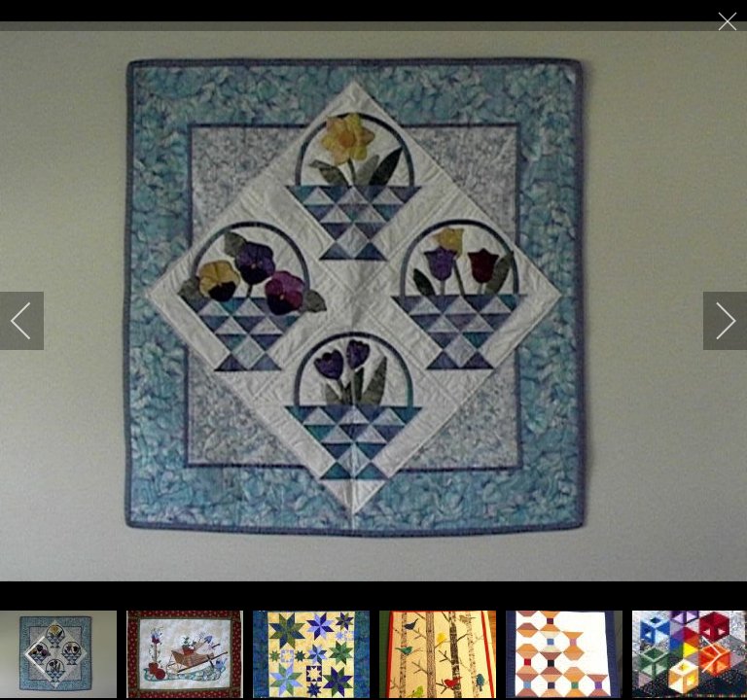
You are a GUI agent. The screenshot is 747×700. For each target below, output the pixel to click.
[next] (713, 321)
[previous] (34, 321)
